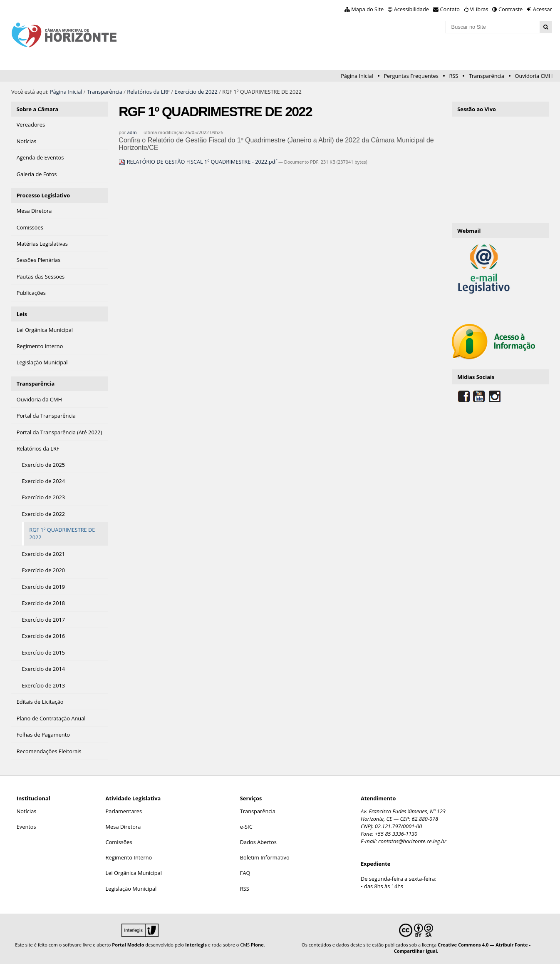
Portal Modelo (128, 945)
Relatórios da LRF (148, 92)
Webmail (469, 231)
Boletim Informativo (265, 857)
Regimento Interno (129, 857)
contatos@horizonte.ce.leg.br (412, 841)
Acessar (543, 9)
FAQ (245, 873)
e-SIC (246, 827)
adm (132, 132)
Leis (22, 314)
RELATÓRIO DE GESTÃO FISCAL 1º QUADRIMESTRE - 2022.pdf (198, 162)
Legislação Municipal (131, 889)
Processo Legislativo (43, 195)
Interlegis (196, 945)
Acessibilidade (411, 9)
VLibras (479, 9)
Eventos (26, 827)
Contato (450, 9)
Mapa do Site (367, 9)
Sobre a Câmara (38, 109)
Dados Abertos (258, 842)
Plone (257, 945)
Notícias (27, 811)
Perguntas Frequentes (411, 76)
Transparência (487, 76)
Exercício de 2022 (196, 92)
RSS (453, 76)
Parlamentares (124, 811)
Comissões (119, 842)
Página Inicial (357, 76)
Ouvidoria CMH (534, 76)
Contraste (510, 9)
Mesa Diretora (123, 827)
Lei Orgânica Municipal (134, 873)
